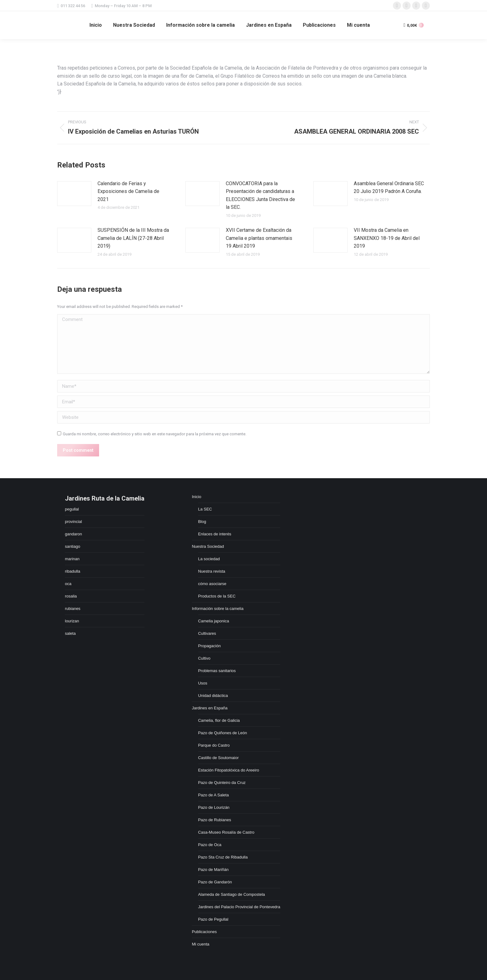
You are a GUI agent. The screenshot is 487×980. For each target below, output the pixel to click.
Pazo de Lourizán (214, 807)
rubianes (73, 609)
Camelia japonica (214, 621)
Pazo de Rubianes (215, 820)
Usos (203, 683)
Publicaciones (204, 932)
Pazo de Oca (210, 845)
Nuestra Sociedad (208, 546)
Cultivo (204, 658)
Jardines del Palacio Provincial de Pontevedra (239, 907)
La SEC (205, 509)
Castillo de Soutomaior (218, 758)
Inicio (197, 497)
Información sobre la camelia (218, 609)
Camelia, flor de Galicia (219, 720)
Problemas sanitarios (217, 671)
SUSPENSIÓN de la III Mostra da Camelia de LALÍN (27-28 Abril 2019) (133, 238)
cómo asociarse (212, 584)
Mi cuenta (201, 944)
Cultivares (207, 633)
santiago (73, 546)
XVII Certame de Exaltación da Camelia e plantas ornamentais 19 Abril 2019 (259, 238)
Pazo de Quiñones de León (223, 733)
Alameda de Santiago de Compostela (232, 894)
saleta (70, 633)
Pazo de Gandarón (215, 882)
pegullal (72, 509)
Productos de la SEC (217, 596)
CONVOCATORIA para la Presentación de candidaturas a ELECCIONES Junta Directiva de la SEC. (260, 195)
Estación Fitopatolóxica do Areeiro (229, 770)
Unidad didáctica (213, 696)
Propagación (209, 646)
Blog (202, 522)
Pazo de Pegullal (213, 919)
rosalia (71, 596)
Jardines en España (210, 708)
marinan (72, 559)
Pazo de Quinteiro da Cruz (222, 783)
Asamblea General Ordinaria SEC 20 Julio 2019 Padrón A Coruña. (389, 188)
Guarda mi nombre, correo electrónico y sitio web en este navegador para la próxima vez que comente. (155, 434)
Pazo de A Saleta (214, 795)
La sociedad (209, 559)
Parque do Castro (214, 745)
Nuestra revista (212, 571)
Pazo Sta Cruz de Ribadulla (223, 857)
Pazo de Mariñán (213, 870)
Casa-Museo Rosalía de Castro (226, 832)
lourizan (72, 621)
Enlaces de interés (215, 534)
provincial (73, 522)
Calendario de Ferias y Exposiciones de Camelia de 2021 (128, 191)
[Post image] (74, 194)
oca (68, 584)
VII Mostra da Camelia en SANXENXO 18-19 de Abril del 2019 (387, 238)
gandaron (73, 534)
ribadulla (73, 571)
